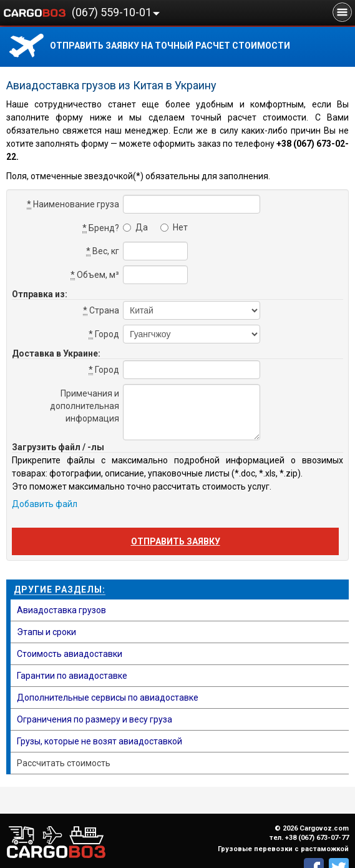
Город (104, 334)
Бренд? (101, 228)
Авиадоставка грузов (61, 610)
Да (135, 227)
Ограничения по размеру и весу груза (95, 719)
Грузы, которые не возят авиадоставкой (100, 741)
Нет (174, 227)
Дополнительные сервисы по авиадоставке (108, 698)
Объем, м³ (95, 275)
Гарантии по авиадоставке (72, 676)
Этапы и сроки (46, 632)
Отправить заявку (176, 541)
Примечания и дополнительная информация (85, 406)
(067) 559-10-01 (112, 12)
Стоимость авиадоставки (70, 654)
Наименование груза (73, 205)
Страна (101, 311)
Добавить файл (45, 504)
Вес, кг (103, 251)
